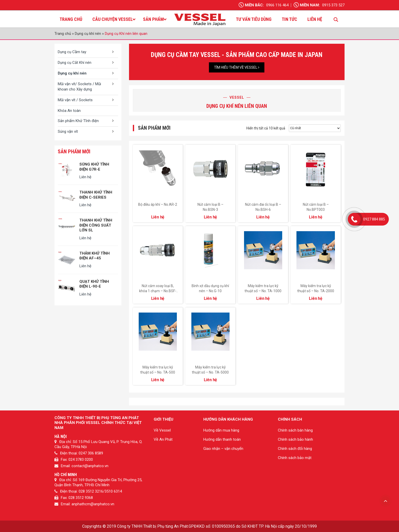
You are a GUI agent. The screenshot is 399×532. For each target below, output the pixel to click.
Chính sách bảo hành (295, 439)
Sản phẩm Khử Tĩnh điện (78, 121)
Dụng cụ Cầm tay (72, 52)
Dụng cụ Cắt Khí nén (75, 63)
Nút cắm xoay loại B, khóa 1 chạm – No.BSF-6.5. (158, 291)
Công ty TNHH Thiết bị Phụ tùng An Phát (152, 526)
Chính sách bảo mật (295, 458)
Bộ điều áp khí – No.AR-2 (158, 204)
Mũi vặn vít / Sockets (75, 100)
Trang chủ (63, 34)
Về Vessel (162, 430)
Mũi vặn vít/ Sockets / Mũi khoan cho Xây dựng (79, 87)
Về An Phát (163, 439)
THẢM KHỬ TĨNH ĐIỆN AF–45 (95, 256)
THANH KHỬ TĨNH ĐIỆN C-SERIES (96, 195)
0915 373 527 (333, 5)
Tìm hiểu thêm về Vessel (237, 67)
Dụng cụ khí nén (88, 34)
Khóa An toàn (69, 111)
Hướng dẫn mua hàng (221, 430)
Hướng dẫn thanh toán (222, 439)
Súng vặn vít (68, 131)
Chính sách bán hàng (295, 430)
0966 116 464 (277, 5)
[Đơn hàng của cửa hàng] (315, 128)
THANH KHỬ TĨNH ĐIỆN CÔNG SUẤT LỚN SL (96, 225)
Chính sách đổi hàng (295, 449)
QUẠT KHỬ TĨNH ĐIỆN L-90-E (94, 284)
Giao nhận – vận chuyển (223, 449)
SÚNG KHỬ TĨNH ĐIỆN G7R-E (94, 167)
